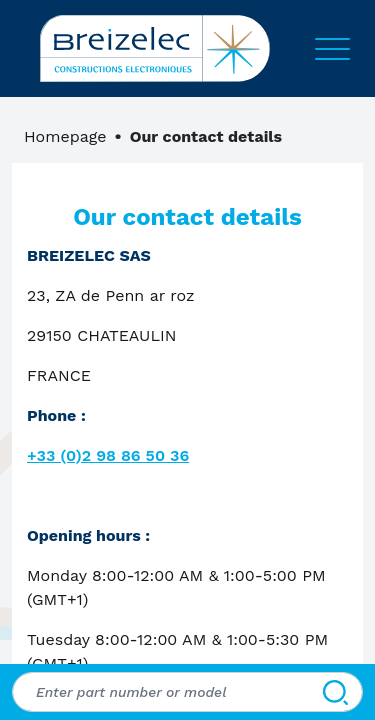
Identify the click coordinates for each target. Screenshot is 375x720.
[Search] (335, 692)
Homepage (65, 136)
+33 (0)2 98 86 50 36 (108, 455)
